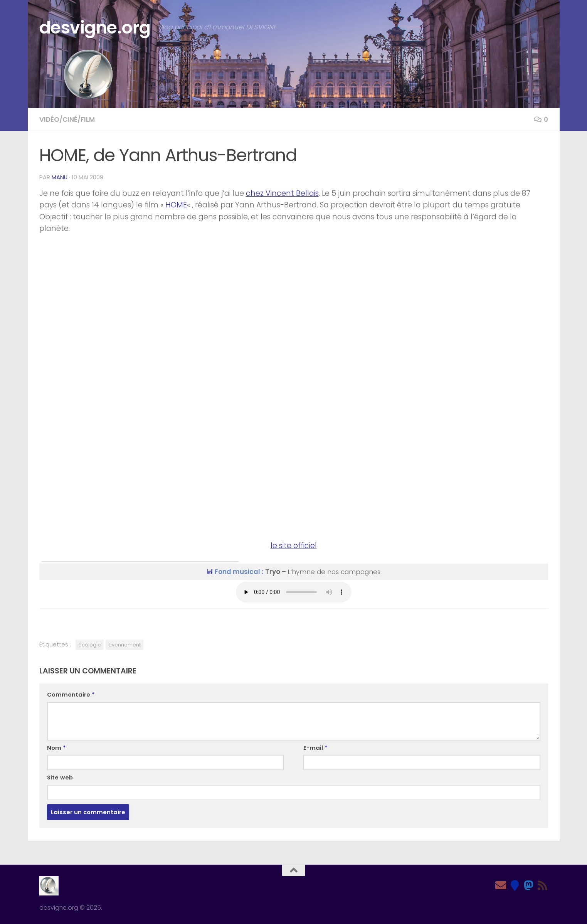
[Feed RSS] (542, 885)
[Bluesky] (515, 885)
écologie (90, 645)
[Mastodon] (528, 885)
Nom (56, 748)
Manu (60, 177)
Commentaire (71, 694)
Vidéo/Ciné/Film (67, 119)
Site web (60, 777)
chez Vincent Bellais (282, 193)
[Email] (501, 885)
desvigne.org (95, 28)
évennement (124, 645)
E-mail (315, 748)
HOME (176, 205)
